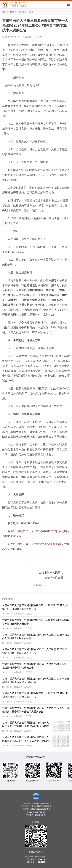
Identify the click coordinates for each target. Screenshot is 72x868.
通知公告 (13, 12)
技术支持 (30, 815)
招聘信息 (23, 12)
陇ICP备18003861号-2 (40, 809)
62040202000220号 (36, 812)
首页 (4, 12)
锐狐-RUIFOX (41, 815)
